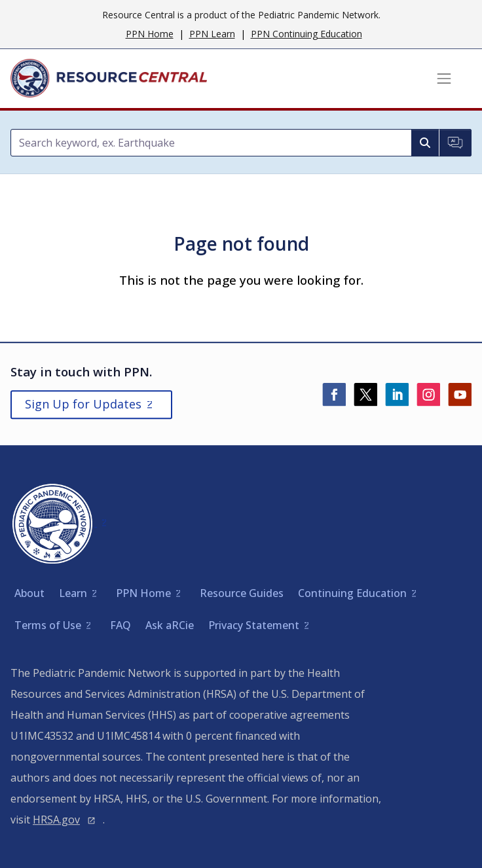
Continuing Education (352, 593)
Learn (73, 593)
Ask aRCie (170, 625)
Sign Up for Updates (83, 404)
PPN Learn (212, 34)
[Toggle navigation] (444, 79)
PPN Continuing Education (306, 34)
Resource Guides (242, 593)
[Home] (109, 79)
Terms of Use (48, 625)
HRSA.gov (56, 820)
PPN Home (150, 34)
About (29, 593)
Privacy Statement (254, 625)
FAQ (120, 625)
